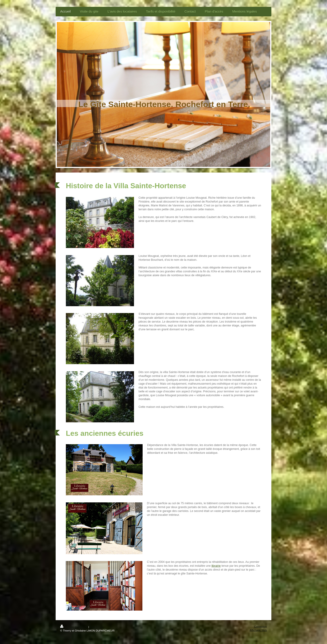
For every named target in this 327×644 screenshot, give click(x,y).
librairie (216, 566)
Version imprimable (74, 627)
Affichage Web (258, 630)
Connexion (260, 626)
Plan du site (97, 627)
